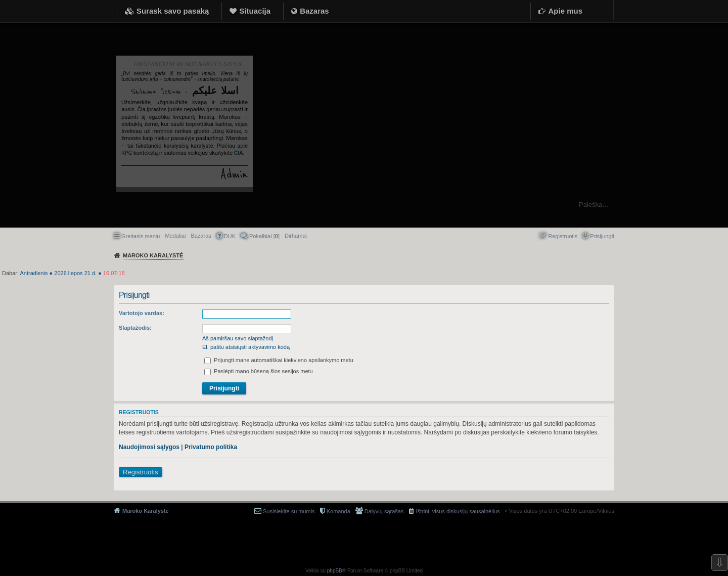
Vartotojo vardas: (142, 313)
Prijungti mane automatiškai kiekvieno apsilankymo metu (279, 360)
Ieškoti (715, 205)
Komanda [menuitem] (338, 511)
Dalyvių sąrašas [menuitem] (384, 511)
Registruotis (141, 472)
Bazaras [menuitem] (201, 236)
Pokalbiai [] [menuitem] (264, 236)
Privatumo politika (211, 447)
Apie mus (565, 11)
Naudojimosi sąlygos (149, 447)
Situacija (255, 11)
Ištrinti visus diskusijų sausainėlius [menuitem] (458, 511)
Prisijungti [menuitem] (602, 236)
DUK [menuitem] (230, 236)
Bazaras (314, 11)
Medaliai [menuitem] (175, 236)
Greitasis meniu (141, 236)
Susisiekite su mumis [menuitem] (289, 511)
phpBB (335, 571)
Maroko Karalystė (146, 511)
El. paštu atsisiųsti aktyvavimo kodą (246, 347)
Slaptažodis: (135, 328)
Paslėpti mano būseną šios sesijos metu (259, 371)
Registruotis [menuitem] (563, 236)
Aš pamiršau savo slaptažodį (238, 338)
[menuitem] (296, 236)
